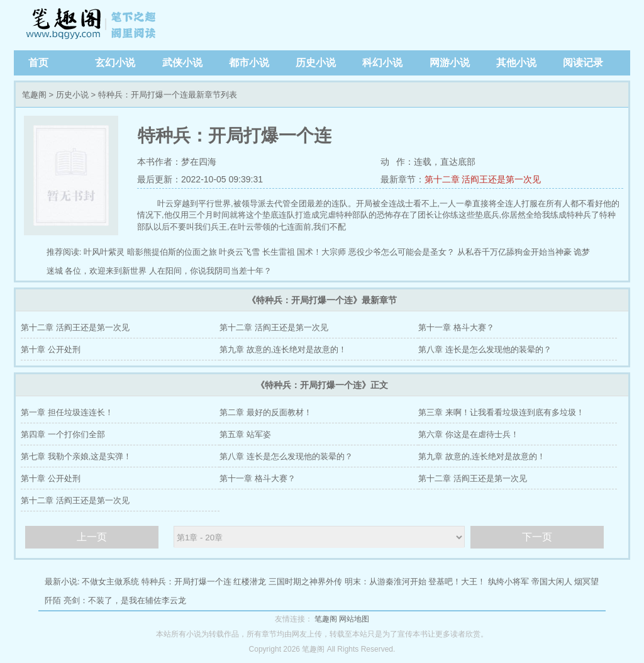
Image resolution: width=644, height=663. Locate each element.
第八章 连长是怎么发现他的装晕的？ (485, 349)
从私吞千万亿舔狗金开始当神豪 (514, 252)
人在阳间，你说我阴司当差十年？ (210, 271)
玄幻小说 (115, 63)
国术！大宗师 (321, 252)
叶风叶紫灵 (104, 252)
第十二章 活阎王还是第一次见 (483, 179)
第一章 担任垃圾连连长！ (67, 412)
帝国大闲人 (552, 582)
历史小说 (316, 63)
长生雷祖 (279, 252)
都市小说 (249, 63)
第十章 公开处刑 (51, 349)
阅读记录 (583, 63)
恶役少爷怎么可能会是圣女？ (402, 252)
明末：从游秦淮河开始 (386, 582)
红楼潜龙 (250, 582)
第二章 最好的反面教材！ (266, 412)
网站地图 (354, 619)
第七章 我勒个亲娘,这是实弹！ (76, 456)
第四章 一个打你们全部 (63, 434)
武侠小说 (182, 63)
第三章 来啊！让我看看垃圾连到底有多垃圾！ (501, 412)
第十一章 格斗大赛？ (456, 327)
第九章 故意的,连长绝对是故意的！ (283, 349)
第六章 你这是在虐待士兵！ (469, 434)
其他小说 (516, 63)
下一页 (537, 537)
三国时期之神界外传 (305, 582)
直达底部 (458, 162)
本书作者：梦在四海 (177, 162)
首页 (38, 63)
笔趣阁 (92, 25)
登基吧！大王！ (457, 582)
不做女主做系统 (110, 582)
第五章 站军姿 (245, 434)
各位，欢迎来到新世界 (106, 271)
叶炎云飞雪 (239, 252)
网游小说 (450, 63)
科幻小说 (382, 63)
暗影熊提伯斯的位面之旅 (172, 252)
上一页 (92, 537)
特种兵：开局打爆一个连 (186, 582)
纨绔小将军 (508, 582)
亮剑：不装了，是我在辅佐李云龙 (125, 600)
